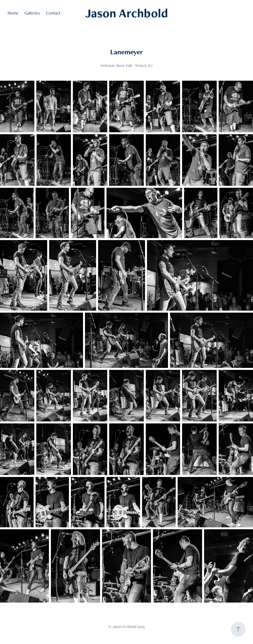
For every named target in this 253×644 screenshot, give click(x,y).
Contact (53, 13)
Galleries (32, 13)
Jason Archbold (127, 13)
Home (13, 13)
